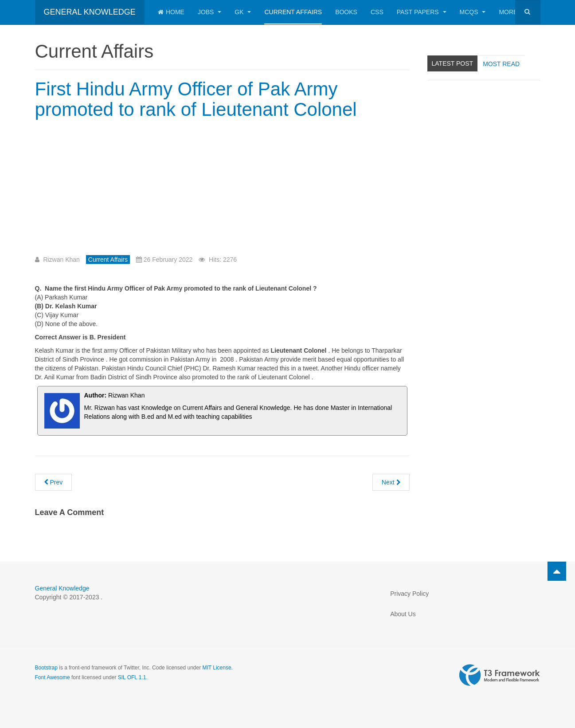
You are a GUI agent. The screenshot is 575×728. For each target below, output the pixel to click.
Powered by (500, 675)
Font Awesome (53, 677)
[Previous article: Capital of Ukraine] (54, 482)
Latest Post (453, 63)
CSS (377, 12)
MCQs (473, 12)
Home (171, 12)
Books (346, 12)
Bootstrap (46, 668)
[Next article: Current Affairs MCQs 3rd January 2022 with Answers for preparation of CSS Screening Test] (391, 482)
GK (243, 12)
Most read (501, 64)
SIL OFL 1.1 (132, 677)
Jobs (209, 12)
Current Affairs (293, 12)
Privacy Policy (409, 594)
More (512, 12)
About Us (403, 614)
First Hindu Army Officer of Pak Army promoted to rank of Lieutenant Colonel (196, 99)
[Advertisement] (110, 191)
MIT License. (217, 668)
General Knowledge (62, 588)
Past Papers (422, 12)
